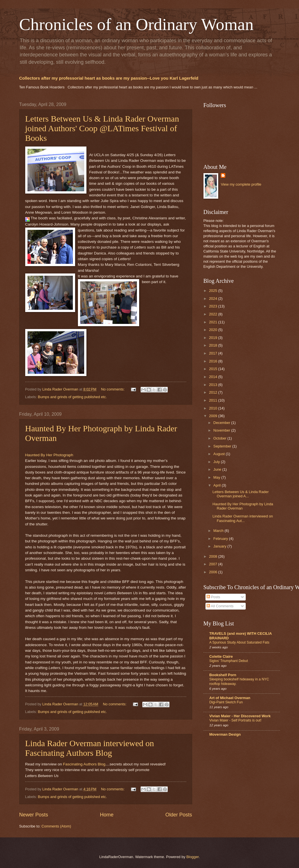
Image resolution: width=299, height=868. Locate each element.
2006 (213, 572)
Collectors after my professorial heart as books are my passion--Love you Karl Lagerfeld (109, 78)
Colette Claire (221, 656)
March (219, 531)
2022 (213, 314)
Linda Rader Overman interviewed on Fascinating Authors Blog (90, 748)
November (222, 430)
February (221, 539)
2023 (213, 306)
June (218, 469)
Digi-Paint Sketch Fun (226, 702)
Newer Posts (34, 815)
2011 (213, 400)
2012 (213, 392)
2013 (213, 385)
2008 (213, 556)
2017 (213, 353)
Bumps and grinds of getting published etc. (72, 397)
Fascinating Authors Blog (84, 764)
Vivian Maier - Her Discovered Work (240, 716)
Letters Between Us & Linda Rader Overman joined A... (241, 494)
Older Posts (179, 815)
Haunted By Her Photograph (49, 455)
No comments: (114, 389)
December (222, 423)
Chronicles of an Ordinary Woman (136, 24)
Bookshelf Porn (223, 675)
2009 (213, 416)
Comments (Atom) (56, 826)
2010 (213, 408)
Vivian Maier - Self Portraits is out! (236, 720)
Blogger (192, 857)
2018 (213, 345)
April (218, 485)
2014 (213, 377)
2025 (213, 291)
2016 (213, 361)
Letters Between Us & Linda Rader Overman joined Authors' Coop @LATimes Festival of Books (102, 128)
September (223, 446)
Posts (213, 597)
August (220, 454)
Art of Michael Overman (230, 698)
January (220, 546)
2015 (213, 369)
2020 (213, 330)
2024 (213, 299)
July (217, 462)
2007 (213, 564)
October (220, 438)
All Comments (220, 606)
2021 (213, 322)
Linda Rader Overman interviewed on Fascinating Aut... (243, 518)
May (217, 477)
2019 (213, 338)
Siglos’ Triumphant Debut (229, 661)
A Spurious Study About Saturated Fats (239, 642)
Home (107, 815)
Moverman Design (225, 734)
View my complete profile (241, 184)
